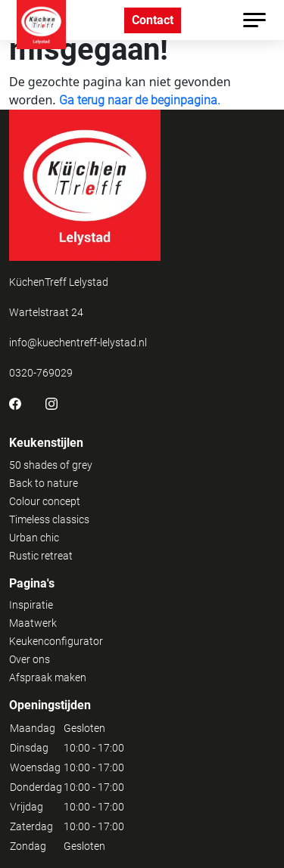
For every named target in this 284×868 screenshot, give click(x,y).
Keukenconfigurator (56, 641)
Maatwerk (33, 623)
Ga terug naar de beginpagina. (140, 100)
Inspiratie (31, 605)
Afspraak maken (48, 677)
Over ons (30, 659)
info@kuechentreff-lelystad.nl (78, 343)
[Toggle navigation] (254, 20)
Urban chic (34, 538)
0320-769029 (41, 373)
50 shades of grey (51, 465)
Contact (153, 20)
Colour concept (45, 501)
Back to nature (44, 483)
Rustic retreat (41, 556)
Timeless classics (49, 519)
